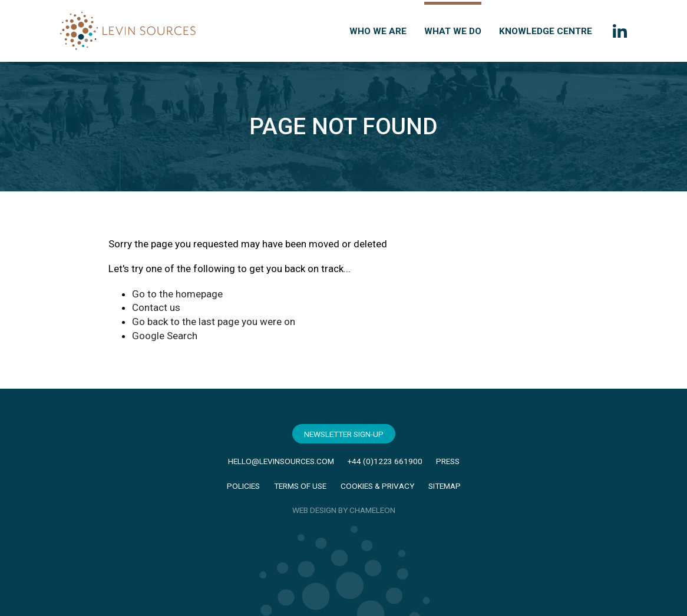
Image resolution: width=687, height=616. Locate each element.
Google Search (165, 336)
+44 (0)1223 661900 (385, 461)
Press (448, 461)
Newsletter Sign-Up (344, 434)
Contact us (156, 307)
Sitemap (445, 486)
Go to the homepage (177, 294)
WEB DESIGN (314, 510)
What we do (453, 31)
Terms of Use (300, 486)
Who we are (378, 31)
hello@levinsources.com (281, 461)
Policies (243, 486)
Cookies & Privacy (377, 486)
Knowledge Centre (546, 31)
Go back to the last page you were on (214, 322)
